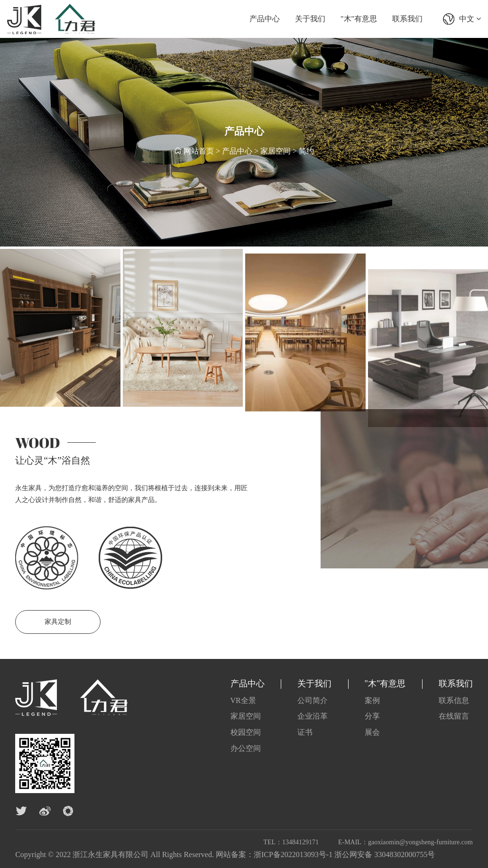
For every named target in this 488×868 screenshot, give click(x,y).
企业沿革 (313, 716)
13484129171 (300, 842)
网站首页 (199, 151)
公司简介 (313, 700)
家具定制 (58, 622)
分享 (372, 716)
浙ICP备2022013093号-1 (293, 854)
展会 (372, 732)
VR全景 (243, 700)
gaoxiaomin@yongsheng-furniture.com (420, 842)
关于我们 (310, 19)
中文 (470, 19)
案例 (372, 700)
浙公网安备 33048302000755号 (385, 854)
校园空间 (246, 732)
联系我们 (407, 19)
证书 (305, 732)
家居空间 (276, 151)
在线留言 (454, 716)
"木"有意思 (359, 19)
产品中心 (265, 19)
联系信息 (454, 700)
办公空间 (246, 748)
